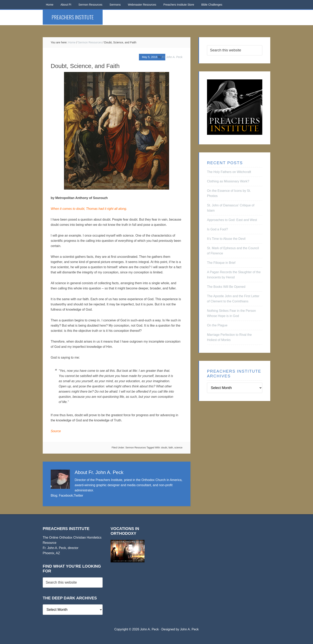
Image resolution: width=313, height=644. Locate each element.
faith (171, 448)
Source (56, 431)
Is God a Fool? (217, 229)
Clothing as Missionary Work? (228, 181)
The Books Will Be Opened (226, 287)
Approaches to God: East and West (232, 220)
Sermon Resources (136, 448)
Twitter (79, 495)
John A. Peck (189, 629)
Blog (54, 495)
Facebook (66, 495)
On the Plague (217, 325)
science (178, 448)
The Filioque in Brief (221, 263)
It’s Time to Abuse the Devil (226, 239)
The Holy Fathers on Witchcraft (229, 172)
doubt (164, 448)
